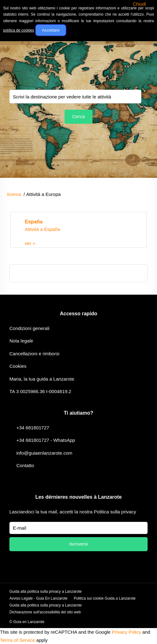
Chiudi (139, 4)
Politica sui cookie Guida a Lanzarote (105, 598)
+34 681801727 (33, 428)
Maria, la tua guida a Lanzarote (42, 379)
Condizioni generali (29, 328)
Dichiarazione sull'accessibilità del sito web (45, 612)
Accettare (51, 30)
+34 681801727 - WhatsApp (46, 440)
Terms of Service (18, 640)
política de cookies (19, 30)
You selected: (75, 97)
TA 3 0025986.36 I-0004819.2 (40, 391)
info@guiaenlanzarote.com (44, 453)
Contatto (25, 465)
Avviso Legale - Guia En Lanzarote (38, 598)
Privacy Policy (126, 632)
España (34, 222)
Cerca (78, 116)
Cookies (18, 366)
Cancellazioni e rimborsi (34, 354)
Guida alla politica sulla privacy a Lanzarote (46, 592)
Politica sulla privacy (115, 512)
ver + (30, 243)
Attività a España (42, 229)
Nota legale (21, 341)
